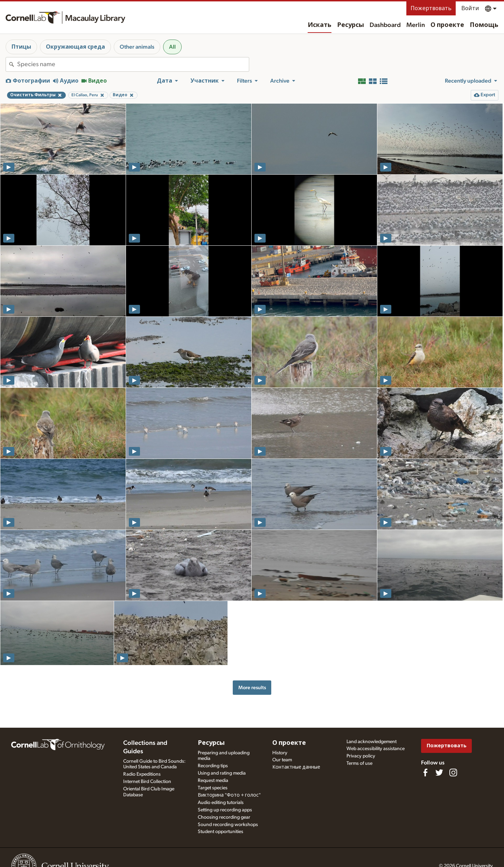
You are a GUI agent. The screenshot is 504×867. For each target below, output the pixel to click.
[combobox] (133, 64)
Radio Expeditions (142, 774)
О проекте (447, 25)
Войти (470, 8)
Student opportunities (220, 832)
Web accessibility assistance (376, 749)
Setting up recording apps (225, 810)
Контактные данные (296, 767)
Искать (320, 25)
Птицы (21, 47)
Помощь (484, 25)
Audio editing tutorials (221, 803)
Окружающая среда (75, 47)
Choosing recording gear (224, 817)
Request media (213, 781)
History (280, 753)
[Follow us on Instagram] (453, 772)
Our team (282, 760)
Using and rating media (222, 773)
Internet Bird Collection (147, 782)
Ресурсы (351, 25)
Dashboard (385, 25)
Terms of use (359, 763)
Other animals (137, 47)
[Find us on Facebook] (425, 772)
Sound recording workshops (228, 825)
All (172, 47)
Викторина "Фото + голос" (229, 795)
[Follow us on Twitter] (439, 772)
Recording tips (213, 766)
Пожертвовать (431, 8)
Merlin (416, 25)
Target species (213, 788)
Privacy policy (361, 756)
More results (252, 688)
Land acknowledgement (372, 742)
